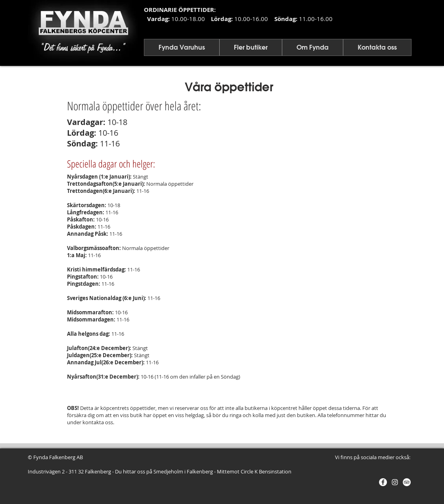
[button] (182, 47)
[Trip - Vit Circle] (407, 482)
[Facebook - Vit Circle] (383, 482)
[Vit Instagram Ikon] (395, 482)
